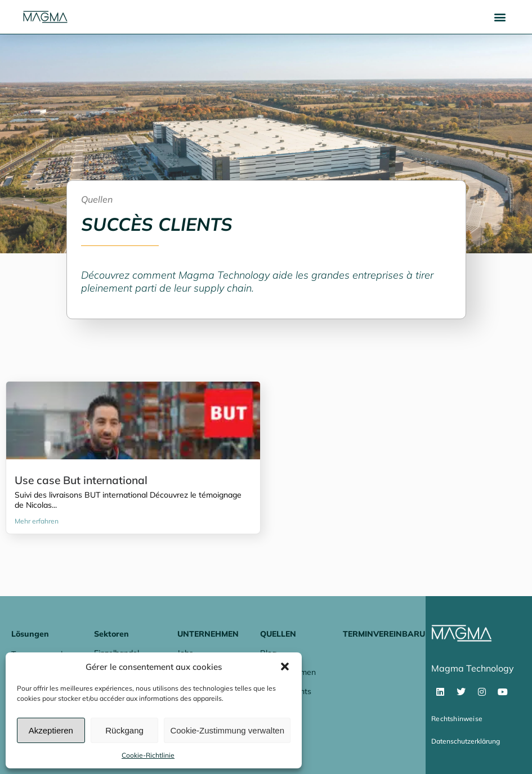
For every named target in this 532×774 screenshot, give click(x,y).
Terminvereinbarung (390, 634)
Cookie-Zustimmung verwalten (227, 730)
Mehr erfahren (37, 521)
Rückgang (124, 730)
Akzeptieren (51, 730)
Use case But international (81, 480)
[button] (285, 666)
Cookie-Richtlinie (148, 755)
